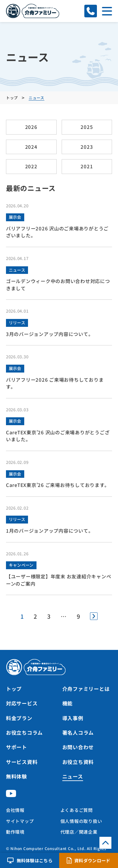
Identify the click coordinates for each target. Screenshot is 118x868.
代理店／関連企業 (79, 832)
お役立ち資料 (78, 762)
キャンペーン (21, 565)
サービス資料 (22, 762)
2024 (31, 147)
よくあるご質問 (77, 810)
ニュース (17, 270)
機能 (68, 703)
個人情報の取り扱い (81, 821)
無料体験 (17, 776)
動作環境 (15, 832)
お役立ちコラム (24, 732)
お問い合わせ (78, 747)
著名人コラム (78, 732)
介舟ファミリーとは (86, 689)
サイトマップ (20, 821)
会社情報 (15, 810)
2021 (87, 166)
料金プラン (19, 718)
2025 (87, 127)
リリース (17, 323)
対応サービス (22, 703)
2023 (87, 147)
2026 (31, 127)
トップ (14, 689)
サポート (17, 747)
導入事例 (73, 718)
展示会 (15, 217)
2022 (31, 166)
